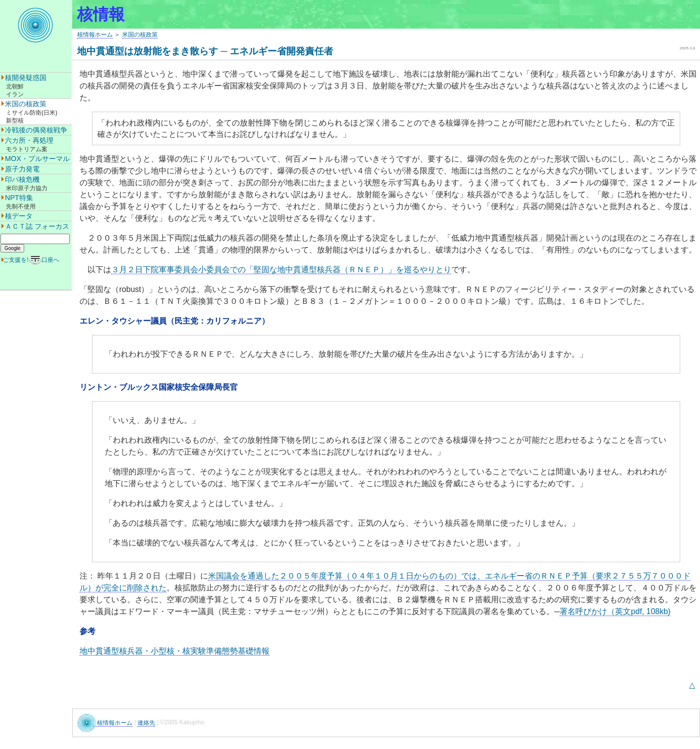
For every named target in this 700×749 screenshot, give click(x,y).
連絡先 (146, 723)
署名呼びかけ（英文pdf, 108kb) (615, 611)
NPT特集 (19, 198)
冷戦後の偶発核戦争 (36, 130)
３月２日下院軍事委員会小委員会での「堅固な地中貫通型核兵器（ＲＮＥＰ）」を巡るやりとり (281, 270)
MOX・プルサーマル (37, 159)
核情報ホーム (95, 35)
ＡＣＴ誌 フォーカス (37, 226)
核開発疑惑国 (26, 78)
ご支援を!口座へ (31, 260)
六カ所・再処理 (29, 140)
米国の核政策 (26, 104)
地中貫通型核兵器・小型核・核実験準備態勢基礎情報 (175, 651)
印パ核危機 (22, 179)
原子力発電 (22, 169)
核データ (19, 216)
